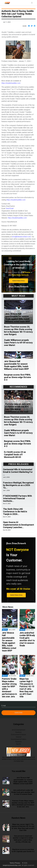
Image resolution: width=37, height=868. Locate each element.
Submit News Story (19, 281)
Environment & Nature (18, 735)
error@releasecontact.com (21, 237)
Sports (18, 744)
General (19, 737)
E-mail (4, 706)
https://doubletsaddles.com (11, 83)
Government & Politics (18, 739)
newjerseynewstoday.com (12, 865)
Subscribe (19, 713)
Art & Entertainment (19, 730)
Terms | (12, 863)
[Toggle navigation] (32, 3)
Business (19, 732)
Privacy (18, 863)
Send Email (10, 208)
